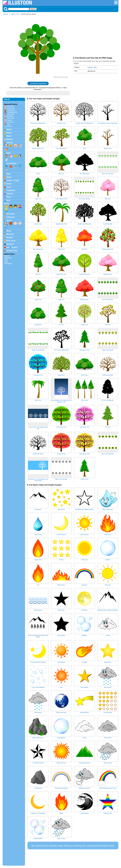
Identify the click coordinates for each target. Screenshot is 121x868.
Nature (13, 14)
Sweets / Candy (13, 180)
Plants (9, 136)
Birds (9, 153)
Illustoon (6, 14)
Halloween (11, 110)
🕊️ (6, 159)
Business (10, 234)
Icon (8, 247)
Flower (9, 133)
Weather (10, 139)
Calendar (10, 106)
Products (10, 244)
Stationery (11, 217)
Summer (10, 122)
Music (9, 231)
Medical (10, 237)
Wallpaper (8, 258)
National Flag (12, 251)
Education (11, 214)
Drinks (9, 184)
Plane (9, 197)
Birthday (10, 116)
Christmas (11, 108)
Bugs (9, 174)
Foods (9, 177)
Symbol (14, 247)
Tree (18, 14)
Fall (8, 124)
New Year (11, 118)
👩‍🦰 (20, 206)
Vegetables (11, 190)
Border (7, 256)
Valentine (10, 114)
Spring (9, 120)
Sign (6, 262)
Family (6, 204)
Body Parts (11, 241)
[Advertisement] (96, 36)
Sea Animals (11, 163)
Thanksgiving (12, 112)
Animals (10, 143)
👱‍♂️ (6, 210)
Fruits (9, 187)
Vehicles (10, 194)
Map (6, 260)
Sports (9, 220)
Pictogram (8, 263)
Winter (9, 126)
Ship (8, 200)
